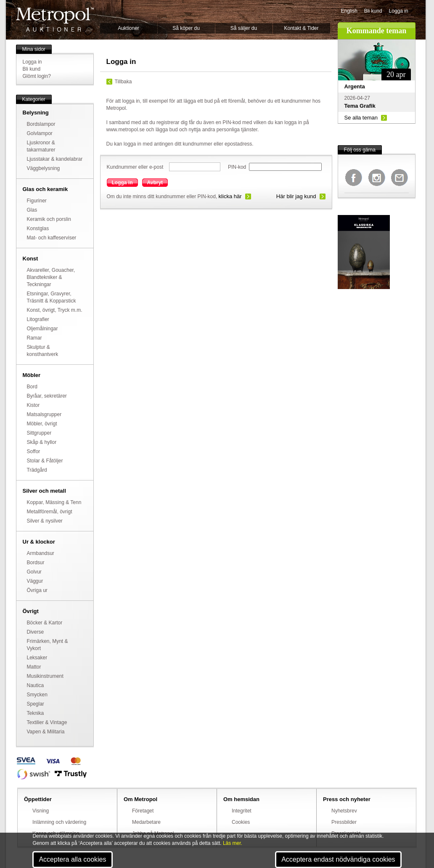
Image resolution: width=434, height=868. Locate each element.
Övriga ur (37, 590)
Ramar (34, 338)
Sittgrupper (39, 433)
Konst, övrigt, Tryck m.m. (55, 310)
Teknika (36, 713)
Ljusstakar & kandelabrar (55, 159)
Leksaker (37, 658)
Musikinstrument (45, 676)
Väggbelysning (44, 168)
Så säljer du (244, 28)
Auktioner (128, 28)
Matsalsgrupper (44, 414)
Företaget (143, 811)
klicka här (230, 196)
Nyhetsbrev (344, 811)
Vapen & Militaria (46, 732)
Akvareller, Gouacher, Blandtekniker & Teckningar (51, 277)
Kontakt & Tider (301, 28)
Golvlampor (40, 133)
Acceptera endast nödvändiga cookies (338, 859)
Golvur (34, 572)
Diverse (36, 632)
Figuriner (37, 201)
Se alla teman (361, 118)
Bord (32, 387)
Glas (32, 210)
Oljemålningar (42, 329)
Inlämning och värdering (59, 822)
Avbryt (155, 183)
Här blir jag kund (296, 196)
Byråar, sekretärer (47, 396)
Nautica (36, 685)
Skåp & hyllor (42, 442)
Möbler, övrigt (42, 424)
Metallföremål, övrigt (50, 512)
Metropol (55, 20)
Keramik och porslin (49, 219)
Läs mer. (233, 843)
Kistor (33, 405)
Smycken (37, 695)
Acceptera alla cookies (72, 859)
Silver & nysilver (45, 521)
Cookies (241, 822)
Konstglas (38, 228)
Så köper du (186, 28)
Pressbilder (344, 822)
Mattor (34, 667)
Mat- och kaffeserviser (52, 238)
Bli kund (373, 11)
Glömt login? (37, 76)
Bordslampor (41, 124)
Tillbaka (123, 82)
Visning (41, 811)
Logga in (399, 11)
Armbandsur (41, 553)
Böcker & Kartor (45, 623)
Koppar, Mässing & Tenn (54, 502)
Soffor (34, 451)
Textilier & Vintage (47, 722)
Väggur (35, 581)
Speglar (36, 704)
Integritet (242, 811)
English (349, 11)
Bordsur (36, 563)
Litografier (38, 319)
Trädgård (37, 470)
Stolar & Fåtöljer (45, 461)
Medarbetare (146, 822)
